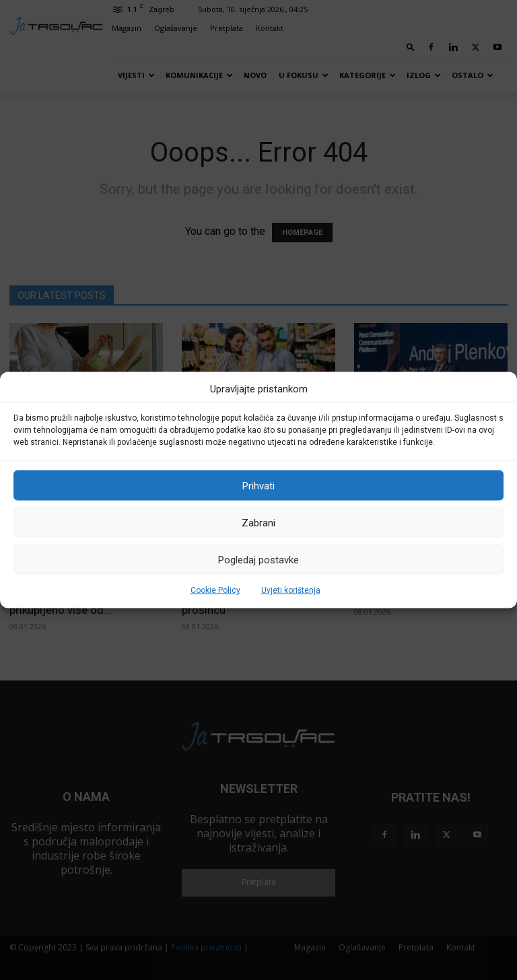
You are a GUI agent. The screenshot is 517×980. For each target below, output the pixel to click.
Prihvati (258, 485)
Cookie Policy (215, 590)
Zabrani (258, 522)
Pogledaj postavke (258, 559)
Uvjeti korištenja (291, 590)
